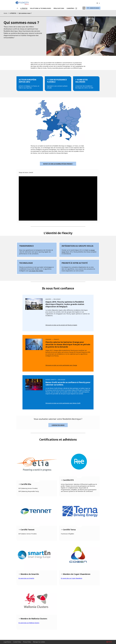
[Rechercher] (84, 8)
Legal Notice (7, 642)
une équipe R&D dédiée (36, 271)
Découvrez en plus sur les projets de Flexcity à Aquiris (61, 325)
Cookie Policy (17, 642)
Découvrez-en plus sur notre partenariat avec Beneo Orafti (63, 403)
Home (5, 13)
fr (97, 3)
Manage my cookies (39, 642)
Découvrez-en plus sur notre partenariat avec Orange (61, 365)
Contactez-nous (94, 8)
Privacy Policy (27, 642)
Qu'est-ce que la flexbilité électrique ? (58, 164)
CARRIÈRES (70, 8)
